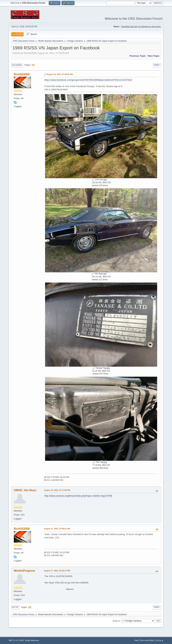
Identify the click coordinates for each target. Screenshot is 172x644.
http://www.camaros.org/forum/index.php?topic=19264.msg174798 (78, 496)
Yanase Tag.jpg (101, 368)
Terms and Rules (147, 640)
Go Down (17, 65)
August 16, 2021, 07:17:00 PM (57, 490)
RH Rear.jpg (99, 274)
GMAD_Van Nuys (25, 490)
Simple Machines (32, 640)
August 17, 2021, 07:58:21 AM (57, 529)
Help (136, 640)
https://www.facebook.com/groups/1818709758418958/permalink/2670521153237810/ (88, 80)
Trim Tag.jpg (100, 462)
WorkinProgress (24, 571)
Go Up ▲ (159, 640)
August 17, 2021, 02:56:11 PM (57, 571)
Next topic (154, 56)
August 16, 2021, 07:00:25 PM (60, 74)
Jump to (116, 621)
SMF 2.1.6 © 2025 (16, 640)
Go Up (15, 607)
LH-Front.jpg (99, 180)
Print (157, 65)
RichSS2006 (22, 74)
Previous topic (138, 56)
